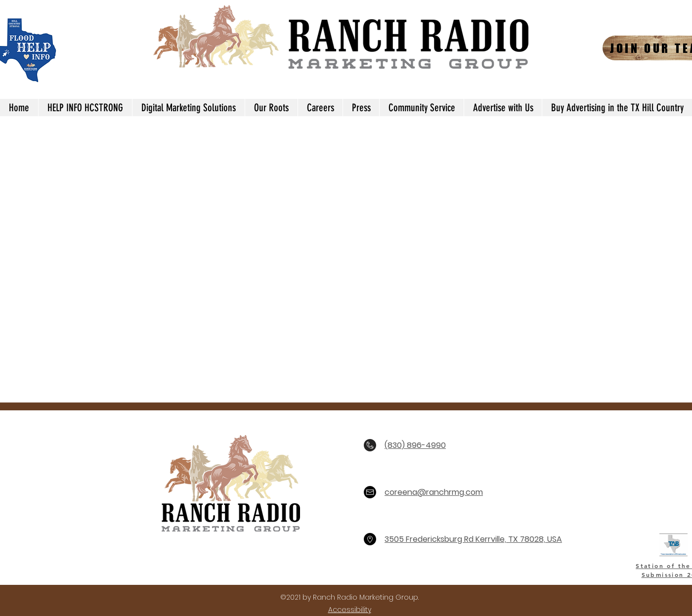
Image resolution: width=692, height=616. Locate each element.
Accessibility (350, 610)
